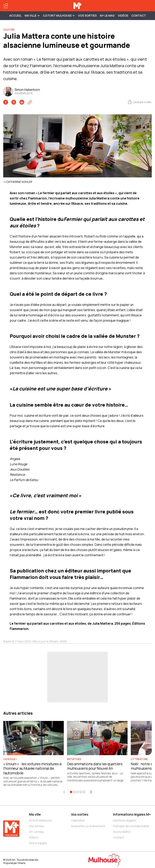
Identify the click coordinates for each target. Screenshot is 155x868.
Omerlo (21, 863)
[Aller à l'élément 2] (74, 792)
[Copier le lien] (30, 102)
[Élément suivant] (91, 792)
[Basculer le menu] (6, 6)
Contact (139, 15)
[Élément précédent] (64, 792)
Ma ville (35, 814)
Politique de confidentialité (131, 826)
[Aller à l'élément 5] (84, 792)
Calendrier (78, 820)
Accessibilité (122, 832)
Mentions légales (125, 820)
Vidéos (123, 15)
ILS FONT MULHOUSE (59, 15)
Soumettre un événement (88, 826)
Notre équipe (38, 843)
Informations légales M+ (132, 814)
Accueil (15, 15)
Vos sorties (87, 15)
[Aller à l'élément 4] (81, 792)
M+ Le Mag (107, 15)
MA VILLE (32, 15)
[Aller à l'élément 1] (71, 792)
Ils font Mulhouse (40, 820)
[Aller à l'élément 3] (77, 792)
